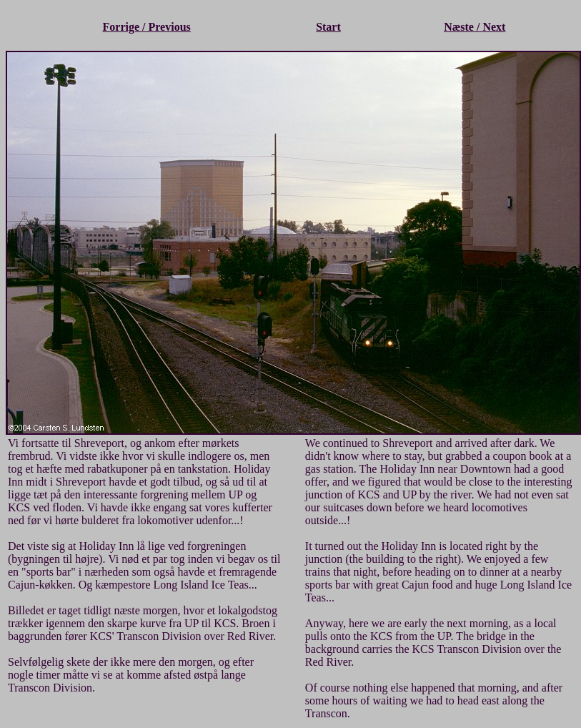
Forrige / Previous (147, 27)
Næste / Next (475, 27)
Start (328, 27)
